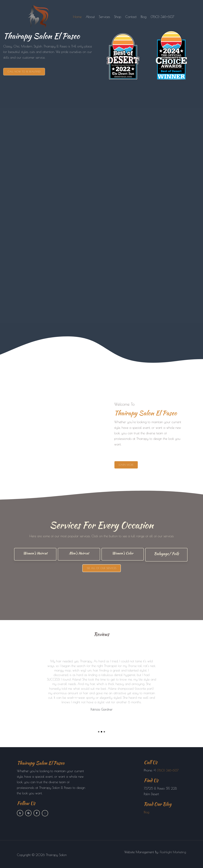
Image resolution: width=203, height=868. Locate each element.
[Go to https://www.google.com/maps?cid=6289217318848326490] (28, 813)
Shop (118, 17)
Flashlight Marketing (173, 852)
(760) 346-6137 (162, 17)
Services (104, 17)
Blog (144, 17)
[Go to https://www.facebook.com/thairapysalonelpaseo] (37, 813)
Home (77, 17)
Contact (131, 17)
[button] (24, 72)
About (90, 17)
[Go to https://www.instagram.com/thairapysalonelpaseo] (45, 813)
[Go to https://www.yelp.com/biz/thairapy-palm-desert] (20, 813)
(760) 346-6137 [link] (168, 770)
